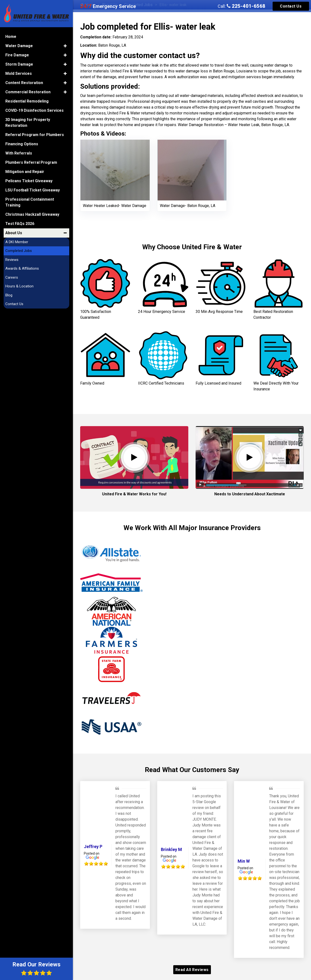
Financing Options (22, 144)
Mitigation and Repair (25, 172)
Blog (9, 295)
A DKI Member (17, 242)
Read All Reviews (192, 970)
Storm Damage (19, 64)
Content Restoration (24, 83)
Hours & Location (19, 286)
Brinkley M (171, 849)
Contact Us (291, 6)
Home (11, 37)
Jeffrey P (93, 847)
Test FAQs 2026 (20, 224)
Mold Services (19, 73)
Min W (244, 861)
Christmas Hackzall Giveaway (32, 214)
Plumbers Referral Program (31, 162)
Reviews (12, 260)
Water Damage (19, 46)
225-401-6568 (246, 6)
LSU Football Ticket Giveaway (33, 190)
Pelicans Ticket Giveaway (29, 181)
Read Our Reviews (36, 968)
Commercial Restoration (28, 92)
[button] (65, 46)
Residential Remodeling (27, 101)
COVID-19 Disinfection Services (35, 110)
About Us (14, 233)
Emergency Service (108, 6)
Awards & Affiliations (22, 268)
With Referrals (19, 153)
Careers (12, 277)
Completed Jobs (19, 251)
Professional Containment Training (30, 202)
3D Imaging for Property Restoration (28, 123)
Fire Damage (17, 55)
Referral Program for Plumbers (35, 135)
